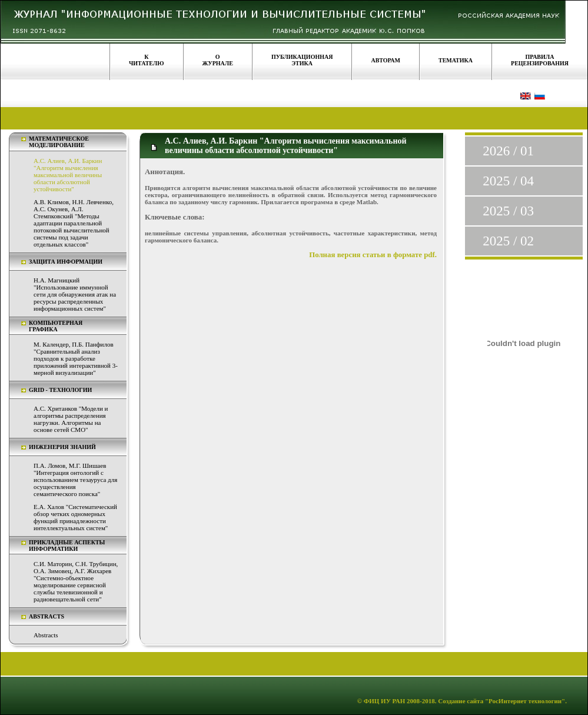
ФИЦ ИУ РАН (385, 701)
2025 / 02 (508, 241)
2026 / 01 (508, 151)
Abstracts (46, 635)
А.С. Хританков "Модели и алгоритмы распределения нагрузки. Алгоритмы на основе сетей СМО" (71, 419)
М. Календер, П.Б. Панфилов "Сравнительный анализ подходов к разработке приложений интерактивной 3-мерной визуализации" (76, 358)
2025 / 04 (508, 181)
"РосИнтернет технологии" (524, 701)
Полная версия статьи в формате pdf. (373, 255)
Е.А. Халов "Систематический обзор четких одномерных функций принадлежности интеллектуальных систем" (75, 517)
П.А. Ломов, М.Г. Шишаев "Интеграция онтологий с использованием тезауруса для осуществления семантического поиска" (75, 480)
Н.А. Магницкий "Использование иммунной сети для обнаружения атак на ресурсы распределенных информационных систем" (75, 294)
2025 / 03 (508, 211)
